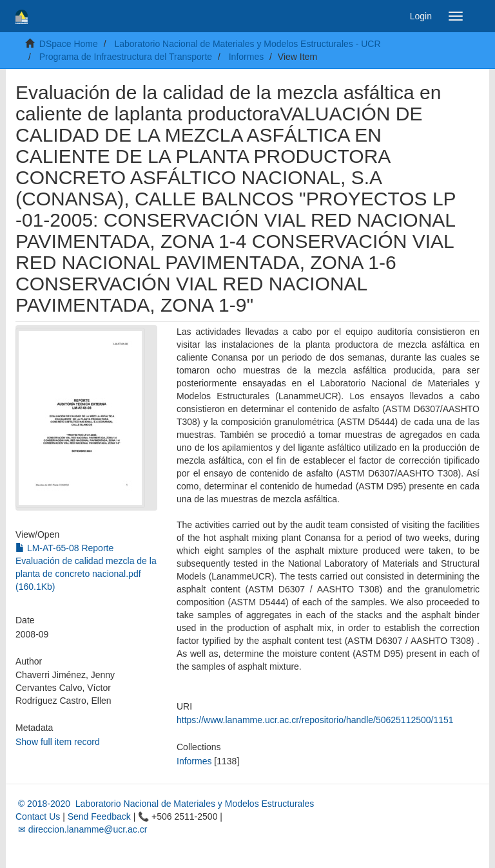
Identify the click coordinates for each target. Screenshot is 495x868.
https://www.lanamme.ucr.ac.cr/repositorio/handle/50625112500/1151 (315, 720)
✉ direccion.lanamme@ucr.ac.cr (81, 829)
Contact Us (38, 816)
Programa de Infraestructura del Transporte (126, 57)
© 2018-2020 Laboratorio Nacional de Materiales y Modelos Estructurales (165, 804)
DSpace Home (69, 44)
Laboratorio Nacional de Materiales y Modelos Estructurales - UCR (247, 44)
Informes (246, 57)
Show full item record (58, 742)
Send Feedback (99, 816)
